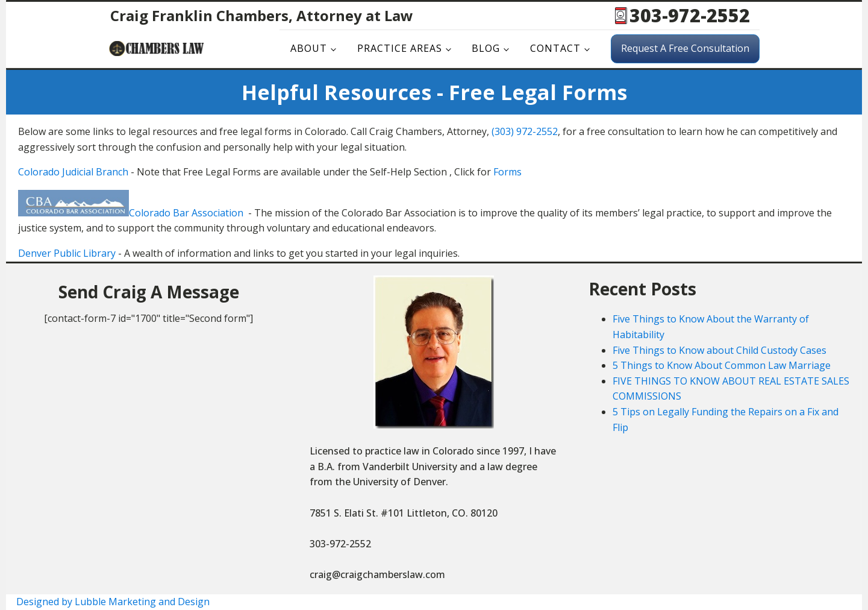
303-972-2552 (690, 15)
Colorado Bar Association (186, 213)
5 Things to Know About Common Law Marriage (722, 365)
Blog (486, 48)
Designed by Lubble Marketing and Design (113, 602)
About (309, 48)
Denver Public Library (67, 253)
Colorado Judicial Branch (73, 172)
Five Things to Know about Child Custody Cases (720, 350)
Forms (507, 172)
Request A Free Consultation (685, 48)
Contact (555, 48)
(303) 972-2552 (525, 131)
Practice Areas (400, 48)
